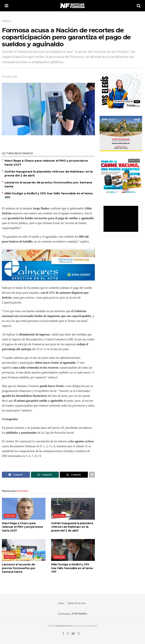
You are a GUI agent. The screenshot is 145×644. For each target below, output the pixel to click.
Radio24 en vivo (77, 603)
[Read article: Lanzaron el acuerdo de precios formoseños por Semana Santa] (24, 550)
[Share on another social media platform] (92, 475)
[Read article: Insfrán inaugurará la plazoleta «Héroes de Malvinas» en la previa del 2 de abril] (73, 509)
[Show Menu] (7, 6)
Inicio (61, 603)
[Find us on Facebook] (63, 634)
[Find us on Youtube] (73, 634)
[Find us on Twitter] (79, 634)
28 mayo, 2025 (10, 77)
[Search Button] (139, 6)
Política (6, 21)
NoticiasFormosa (64, 626)
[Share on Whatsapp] (45, 475)
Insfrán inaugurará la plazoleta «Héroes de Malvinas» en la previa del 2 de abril (72, 527)
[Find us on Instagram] (68, 634)
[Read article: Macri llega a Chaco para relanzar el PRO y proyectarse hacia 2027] (24, 509)
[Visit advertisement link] (48, 265)
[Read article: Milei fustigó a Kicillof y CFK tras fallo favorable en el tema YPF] (73, 550)
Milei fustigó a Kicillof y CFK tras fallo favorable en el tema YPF (72, 568)
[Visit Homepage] (72, 6)
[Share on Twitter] (74, 475)
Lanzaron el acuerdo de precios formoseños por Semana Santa (19, 568)
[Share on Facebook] (16, 475)
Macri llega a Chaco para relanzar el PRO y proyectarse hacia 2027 (23, 527)
